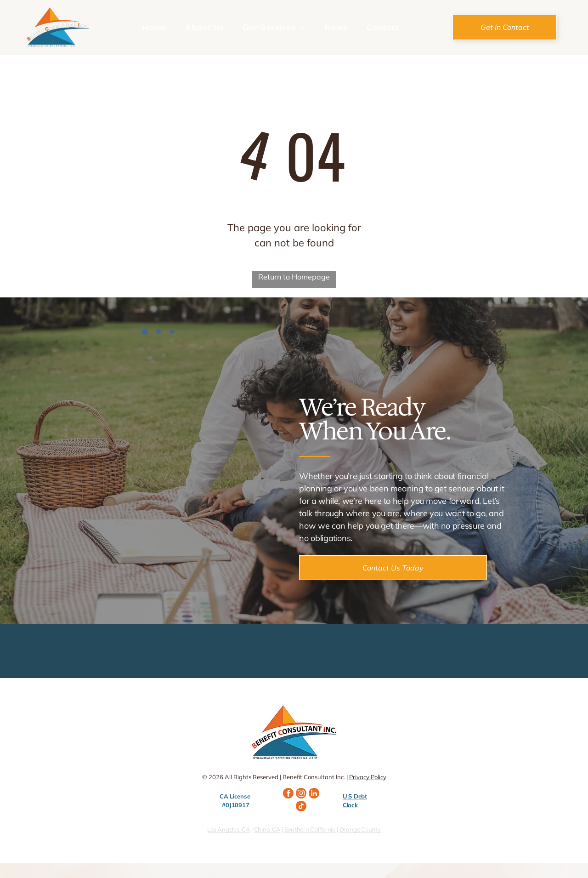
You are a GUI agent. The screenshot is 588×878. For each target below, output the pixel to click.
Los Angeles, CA (229, 829)
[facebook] (288, 794)
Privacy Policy (368, 777)
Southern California (310, 829)
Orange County (360, 829)
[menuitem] (154, 27)
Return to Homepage (294, 277)
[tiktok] (301, 807)
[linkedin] (314, 794)
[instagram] (301, 794)
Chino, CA (267, 829)
